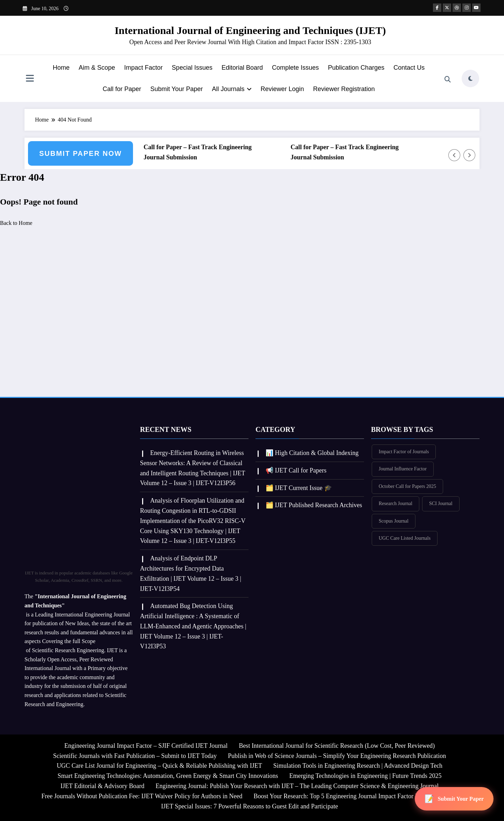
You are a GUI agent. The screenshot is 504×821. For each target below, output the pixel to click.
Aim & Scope (97, 68)
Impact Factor (143, 68)
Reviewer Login (282, 89)
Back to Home (16, 223)
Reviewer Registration (344, 89)
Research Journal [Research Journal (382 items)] (395, 503)
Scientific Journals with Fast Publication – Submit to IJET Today (135, 756)
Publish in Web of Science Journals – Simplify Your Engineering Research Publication (337, 756)
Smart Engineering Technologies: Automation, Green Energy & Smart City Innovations (168, 776)
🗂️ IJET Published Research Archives (314, 505)
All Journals (232, 89)
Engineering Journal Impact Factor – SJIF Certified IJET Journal (146, 746)
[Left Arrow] (454, 155)
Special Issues (192, 68)
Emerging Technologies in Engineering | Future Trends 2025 (365, 776)
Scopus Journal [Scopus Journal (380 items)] (394, 521)
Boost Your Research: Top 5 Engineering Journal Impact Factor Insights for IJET (355, 796)
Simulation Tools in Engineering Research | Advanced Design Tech (358, 766)
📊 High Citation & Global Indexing (312, 453)
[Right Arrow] (469, 155)
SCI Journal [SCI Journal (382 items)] (441, 503)
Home (61, 68)
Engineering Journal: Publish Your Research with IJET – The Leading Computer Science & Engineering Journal (297, 786)
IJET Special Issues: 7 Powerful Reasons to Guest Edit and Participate (250, 806)
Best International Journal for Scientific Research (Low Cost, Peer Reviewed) (337, 746)
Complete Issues (295, 68)
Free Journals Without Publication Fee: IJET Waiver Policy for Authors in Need (142, 796)
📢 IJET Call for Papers (296, 470)
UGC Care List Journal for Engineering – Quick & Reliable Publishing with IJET (159, 766)
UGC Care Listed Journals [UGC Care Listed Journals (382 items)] (405, 538)
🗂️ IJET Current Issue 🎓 (299, 488)
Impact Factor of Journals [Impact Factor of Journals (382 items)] (404, 452)
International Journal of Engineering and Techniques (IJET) (250, 30)
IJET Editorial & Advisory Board (103, 786)
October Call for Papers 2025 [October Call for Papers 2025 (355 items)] (407, 486)
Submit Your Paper (176, 89)
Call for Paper (122, 89)
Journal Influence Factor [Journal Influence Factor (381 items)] (403, 469)
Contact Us (409, 68)
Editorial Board (242, 68)
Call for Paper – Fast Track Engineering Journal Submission (200, 152)
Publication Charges (356, 68)
